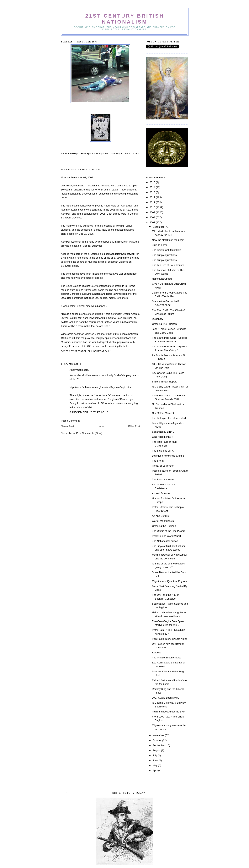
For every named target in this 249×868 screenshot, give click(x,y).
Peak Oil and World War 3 (166, 536)
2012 (153, 197)
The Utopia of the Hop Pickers (169, 531)
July (155, 755)
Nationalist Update (162, 279)
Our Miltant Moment (163, 413)
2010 (153, 207)
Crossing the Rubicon (164, 526)
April (156, 770)
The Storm (158, 461)
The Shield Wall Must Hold (167, 250)
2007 (153, 222)
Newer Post (67, 426)
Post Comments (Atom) (89, 433)
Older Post (134, 426)
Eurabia (156, 653)
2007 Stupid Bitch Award (165, 698)
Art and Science (161, 493)
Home (101, 426)
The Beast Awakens (163, 479)
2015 (153, 182)
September (159, 745)
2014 (153, 187)
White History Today (128, 793)
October (157, 740)
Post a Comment (70, 421)
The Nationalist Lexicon (165, 541)
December (159, 227)
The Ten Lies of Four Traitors (168, 265)
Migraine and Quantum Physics (169, 581)
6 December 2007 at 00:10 (89, 412)
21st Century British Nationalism (125, 19)
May (155, 765)
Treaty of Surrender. (163, 466)
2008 (153, 217)
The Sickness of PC (163, 451)
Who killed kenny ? (162, 437)
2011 (153, 202)
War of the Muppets (163, 521)
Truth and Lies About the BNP (168, 712)
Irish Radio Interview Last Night (169, 639)
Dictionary (157, 319)
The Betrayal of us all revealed (169, 418)
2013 (153, 192)
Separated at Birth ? (163, 432)
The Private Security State (166, 658)
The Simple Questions (164, 255)
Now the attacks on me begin (168, 240)
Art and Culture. (161, 516)
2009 (153, 212)
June (156, 760)
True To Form (159, 245)
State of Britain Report (164, 382)
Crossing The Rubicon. (165, 324)
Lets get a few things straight (168, 456)
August (157, 750)
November (159, 735)
